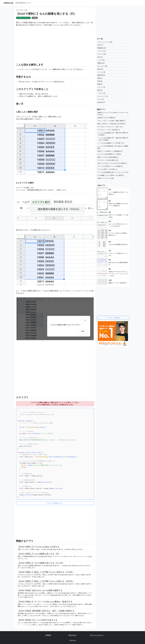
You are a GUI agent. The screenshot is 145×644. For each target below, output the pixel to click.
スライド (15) (102, 54)
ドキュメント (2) (103, 96)
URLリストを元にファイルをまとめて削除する (112, 163)
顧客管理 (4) (101, 75)
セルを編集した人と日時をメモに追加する (111, 175)
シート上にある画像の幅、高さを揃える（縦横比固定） (113, 147)
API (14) (100, 57)
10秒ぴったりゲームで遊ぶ (106, 178)
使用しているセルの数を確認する (108, 157)
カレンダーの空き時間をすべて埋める (109, 154)
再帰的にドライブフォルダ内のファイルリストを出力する (113, 114)
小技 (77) (100, 45)
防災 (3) (100, 90)
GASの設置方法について (23, 3)
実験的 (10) (101, 63)
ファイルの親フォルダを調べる (107, 169)
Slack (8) (100, 69)
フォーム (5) (101, 72)
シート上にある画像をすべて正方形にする (111, 143)
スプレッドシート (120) (105, 42)
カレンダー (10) (102, 66)
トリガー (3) (101, 93)
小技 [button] (35, 18)
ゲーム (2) (101, 99)
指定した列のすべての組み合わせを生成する (111, 124)
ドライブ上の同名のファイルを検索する (110, 166)
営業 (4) (100, 78)
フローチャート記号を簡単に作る (108, 160)
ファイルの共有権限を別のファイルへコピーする (113, 172)
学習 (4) (100, 81)
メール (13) (101, 60)
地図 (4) (100, 84)
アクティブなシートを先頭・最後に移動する (111, 121)
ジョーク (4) (101, 87)
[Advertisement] (55, 44)
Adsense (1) (101, 102)
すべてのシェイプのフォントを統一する (110, 127)
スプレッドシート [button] (23, 18)
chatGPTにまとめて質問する (106, 118)
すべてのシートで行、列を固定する (109, 130)
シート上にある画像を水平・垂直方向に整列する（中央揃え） (113, 134)
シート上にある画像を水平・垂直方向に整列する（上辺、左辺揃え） (113, 139)
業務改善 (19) (102, 48)
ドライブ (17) (102, 51)
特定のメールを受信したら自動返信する (110, 151)
